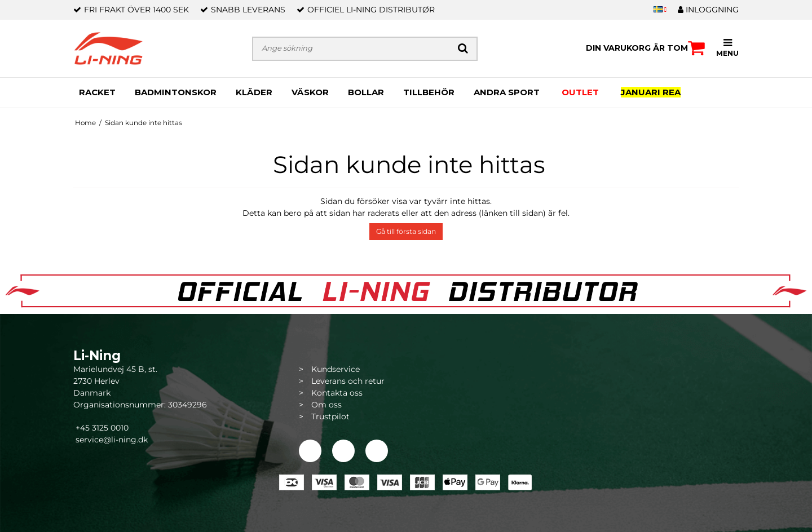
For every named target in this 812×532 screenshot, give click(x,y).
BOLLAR (366, 92)
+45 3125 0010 (101, 428)
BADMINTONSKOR (176, 92)
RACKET (97, 92)
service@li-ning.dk (112, 440)
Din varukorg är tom (645, 48)
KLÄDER (254, 92)
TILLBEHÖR (429, 92)
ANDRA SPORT (507, 92)
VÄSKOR (310, 92)
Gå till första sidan (406, 231)
